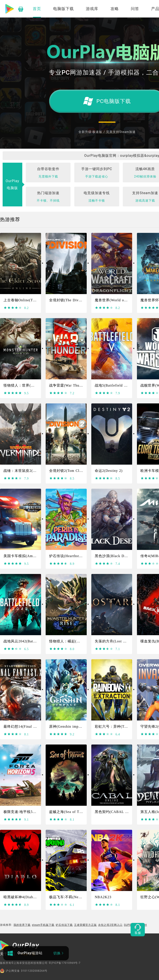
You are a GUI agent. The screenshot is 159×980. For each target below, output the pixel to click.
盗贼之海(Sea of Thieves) (70, 812)
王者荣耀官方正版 (85, 925)
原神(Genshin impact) (67, 726)
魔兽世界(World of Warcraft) (118, 300)
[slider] (13, 308)
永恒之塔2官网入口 (110, 925)
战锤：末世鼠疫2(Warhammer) (28, 471)
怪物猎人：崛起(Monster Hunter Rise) (80, 641)
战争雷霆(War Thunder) (68, 385)
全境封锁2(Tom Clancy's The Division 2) (83, 471)
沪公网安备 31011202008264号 (24, 971)
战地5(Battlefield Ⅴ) (112, 385)
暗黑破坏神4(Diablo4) (22, 897)
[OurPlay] (20, 946)
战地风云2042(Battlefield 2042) (29, 641)
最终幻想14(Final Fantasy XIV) (29, 726)
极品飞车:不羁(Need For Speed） (76, 897)
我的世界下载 (22, 925)
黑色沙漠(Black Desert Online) (120, 556)
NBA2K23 (103, 897)
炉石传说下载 (64, 925)
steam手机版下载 (43, 925)
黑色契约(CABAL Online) (116, 812)
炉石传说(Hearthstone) (68, 556)
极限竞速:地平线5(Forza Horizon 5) (33, 812)
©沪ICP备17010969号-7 (65, 963)
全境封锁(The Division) (69, 300)
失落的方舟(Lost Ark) (113, 641)
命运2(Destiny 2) (109, 471)
